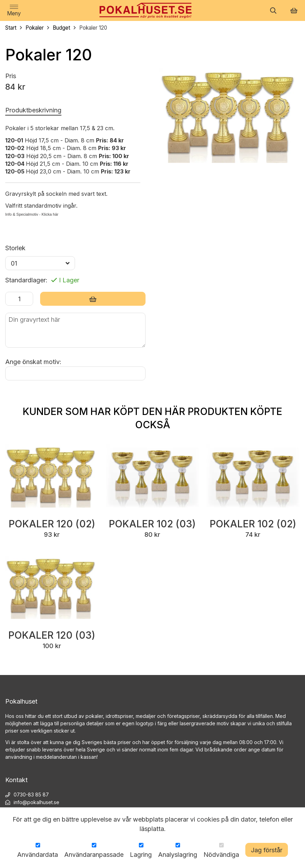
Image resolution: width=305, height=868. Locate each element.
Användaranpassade (94, 855)
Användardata (38, 855)
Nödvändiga (221, 855)
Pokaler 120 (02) (52, 524)
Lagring (141, 855)
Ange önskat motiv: (33, 362)
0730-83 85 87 (31, 795)
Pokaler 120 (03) (52, 636)
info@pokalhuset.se (36, 803)
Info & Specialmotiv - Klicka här (32, 214)
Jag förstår (267, 850)
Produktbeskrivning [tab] (33, 110)
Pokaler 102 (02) (253, 524)
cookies (208, 819)
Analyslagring (178, 855)
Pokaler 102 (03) (152, 524)
